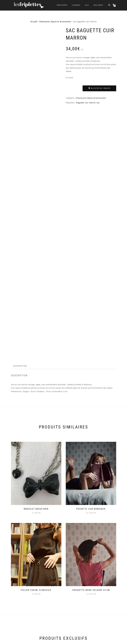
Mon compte (98, 5)
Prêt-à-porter (62, 5)
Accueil (34, 21)
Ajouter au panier (101, 88)
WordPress (32, 640)
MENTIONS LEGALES (20, 597)
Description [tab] (20, 272)
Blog (87, 5)
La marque (76, 5)
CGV (13, 603)
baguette (80, 103)
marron (92, 103)
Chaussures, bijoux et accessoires (55, 21)
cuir (87, 103)
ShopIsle (14, 640)
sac (98, 103)
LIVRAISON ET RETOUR (21, 610)
